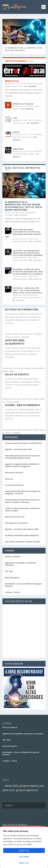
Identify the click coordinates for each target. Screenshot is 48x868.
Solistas (31, 154)
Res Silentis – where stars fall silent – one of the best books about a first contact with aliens (27, 290)
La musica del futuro (14, 485)
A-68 (15, 118)
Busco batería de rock (15, 517)
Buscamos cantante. (14, 473)
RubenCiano (18, 149)
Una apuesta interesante (16, 523)
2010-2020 (39, 84)
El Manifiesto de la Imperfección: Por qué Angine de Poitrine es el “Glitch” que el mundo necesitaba (24, 206)
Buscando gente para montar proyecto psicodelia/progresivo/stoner (23, 457)
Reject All (24, 863)
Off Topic (9, 571)
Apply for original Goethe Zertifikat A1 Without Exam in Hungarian (22, 465)
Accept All (24, 851)
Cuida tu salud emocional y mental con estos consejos (23, 509)
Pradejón (24, 154)
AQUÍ (12, 371)
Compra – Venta (12, 592)
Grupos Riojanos (34, 298)
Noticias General (12, 557)
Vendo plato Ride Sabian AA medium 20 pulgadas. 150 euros (23, 492)
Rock (20, 86)
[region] (24, 847)
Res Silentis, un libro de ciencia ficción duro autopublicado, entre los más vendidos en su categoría (28, 272)
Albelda (8, 86)
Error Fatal (12, 81)
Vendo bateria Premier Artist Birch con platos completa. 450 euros (22, 501)
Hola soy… (10, 479)
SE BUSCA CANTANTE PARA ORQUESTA (22, 535)
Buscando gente (12, 578)
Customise (24, 857)
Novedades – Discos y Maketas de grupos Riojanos (23, 585)
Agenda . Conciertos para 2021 (19, 449)
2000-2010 (30, 84)
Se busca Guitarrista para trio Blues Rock (23, 443)
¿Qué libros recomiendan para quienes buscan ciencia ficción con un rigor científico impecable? (28, 253)
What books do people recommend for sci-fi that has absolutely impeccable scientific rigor (23, 233)
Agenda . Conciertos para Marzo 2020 (22, 529)
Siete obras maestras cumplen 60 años (22, 542)
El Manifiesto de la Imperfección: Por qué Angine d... (24, 49)
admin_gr (11, 84)
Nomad (16, 132)
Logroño (15, 86)
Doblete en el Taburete (23, 104)
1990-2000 (38, 134)
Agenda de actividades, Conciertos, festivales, (21, 564)
